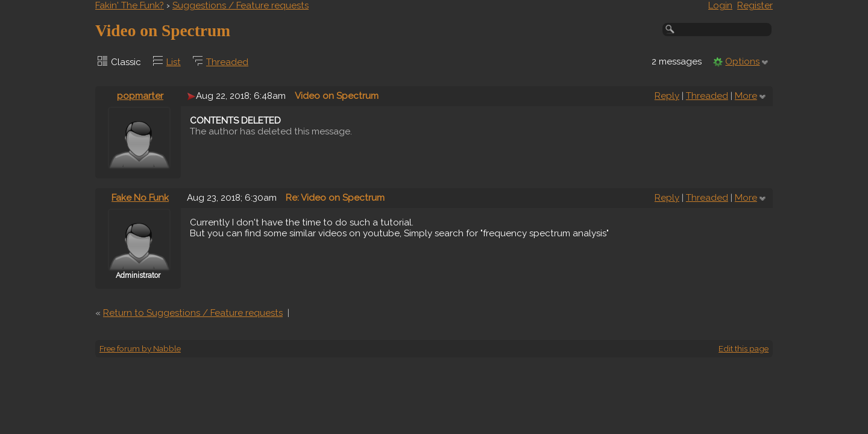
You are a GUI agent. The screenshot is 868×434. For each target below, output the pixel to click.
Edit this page (744, 348)
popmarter (140, 96)
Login (720, 5)
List (174, 62)
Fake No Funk (140, 198)
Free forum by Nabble (140, 348)
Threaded (227, 62)
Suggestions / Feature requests (241, 5)
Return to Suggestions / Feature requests (193, 313)
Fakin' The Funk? (130, 5)
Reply (667, 96)
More (746, 96)
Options (742, 61)
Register (755, 5)
